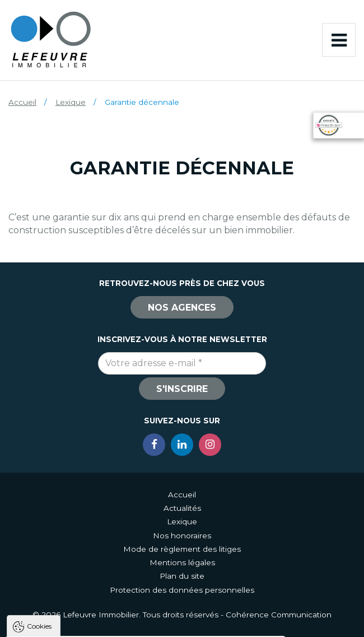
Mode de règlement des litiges (182, 549)
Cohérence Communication (279, 615)
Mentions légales (182, 562)
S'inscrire (182, 389)
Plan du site (182, 576)
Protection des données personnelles (182, 590)
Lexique (71, 102)
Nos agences (182, 308)
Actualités (182, 508)
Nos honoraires (182, 536)
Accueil (22, 102)
